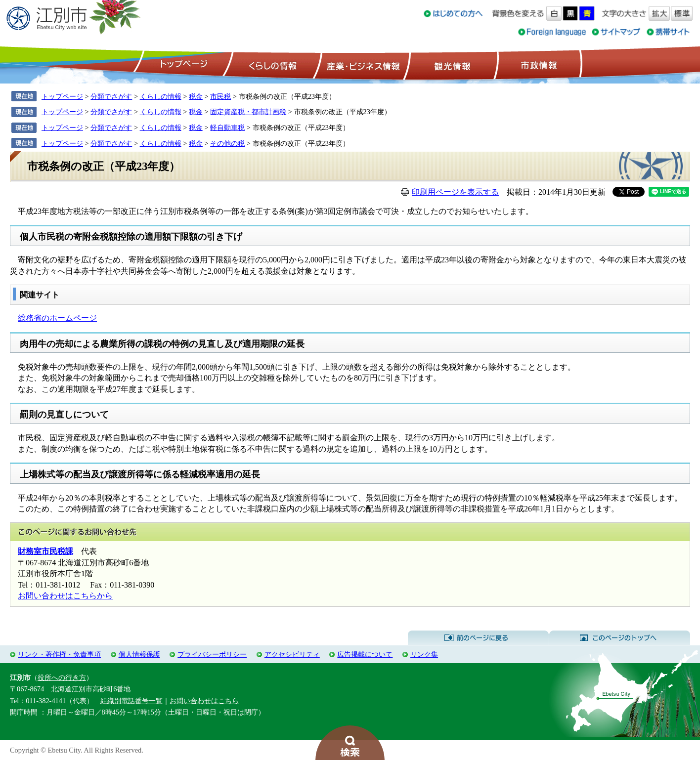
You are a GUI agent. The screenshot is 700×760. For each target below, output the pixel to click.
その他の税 (227, 143)
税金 (196, 96)
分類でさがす (111, 96)
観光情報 (451, 65)
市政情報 (538, 65)
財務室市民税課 (45, 551)
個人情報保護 (139, 654)
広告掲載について (365, 654)
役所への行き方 (62, 677)
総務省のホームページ (57, 318)
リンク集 (424, 654)
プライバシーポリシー (212, 654)
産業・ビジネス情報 (361, 65)
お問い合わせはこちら (204, 701)
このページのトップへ (620, 638)
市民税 (220, 96)
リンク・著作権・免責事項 (59, 654)
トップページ (182, 65)
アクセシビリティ (292, 654)
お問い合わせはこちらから (65, 596)
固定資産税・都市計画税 (248, 112)
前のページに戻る (478, 638)
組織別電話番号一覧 (131, 701)
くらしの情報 (272, 65)
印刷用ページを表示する (455, 192)
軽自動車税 (227, 127)
